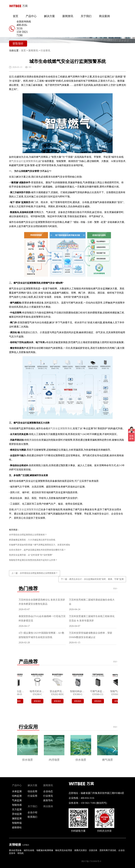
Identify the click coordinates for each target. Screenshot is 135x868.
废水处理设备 (15, 850)
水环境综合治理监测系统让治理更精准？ (28, 535)
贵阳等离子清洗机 (108, 850)
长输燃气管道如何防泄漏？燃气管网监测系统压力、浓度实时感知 (39, 545)
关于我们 (86, 16)
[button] (114, 749)
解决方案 (49, 16)
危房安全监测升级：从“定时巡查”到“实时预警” (31, 555)
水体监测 (17, 791)
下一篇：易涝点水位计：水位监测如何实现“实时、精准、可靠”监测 (92, 579)
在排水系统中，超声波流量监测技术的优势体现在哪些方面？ (37, 550)
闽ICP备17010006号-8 (91, 861)
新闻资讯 (68, 16)
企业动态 (48, 791)
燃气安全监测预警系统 (60, 428)
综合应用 (32, 791)
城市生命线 (29, 850)
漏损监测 (17, 818)
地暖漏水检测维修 (45, 850)
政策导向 (48, 800)
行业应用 (32, 796)
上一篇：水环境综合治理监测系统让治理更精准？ (35, 573)
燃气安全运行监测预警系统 (23, 161)
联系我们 (32, 817)
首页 (15, 16)
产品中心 (31, 16)
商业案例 (104, 16)
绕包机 (21, 853)
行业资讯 (45, 51)
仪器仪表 (93, 850)
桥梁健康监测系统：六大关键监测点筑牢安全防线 (32, 540)
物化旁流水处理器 (64, 850)
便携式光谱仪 (80, 850)
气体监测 (17, 800)
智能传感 (17, 805)
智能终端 (17, 823)
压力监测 (17, 809)
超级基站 (17, 827)
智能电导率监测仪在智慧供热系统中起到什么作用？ (33, 560)
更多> (116, 589)
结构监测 (17, 796)
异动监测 (17, 814)
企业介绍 (32, 812)
